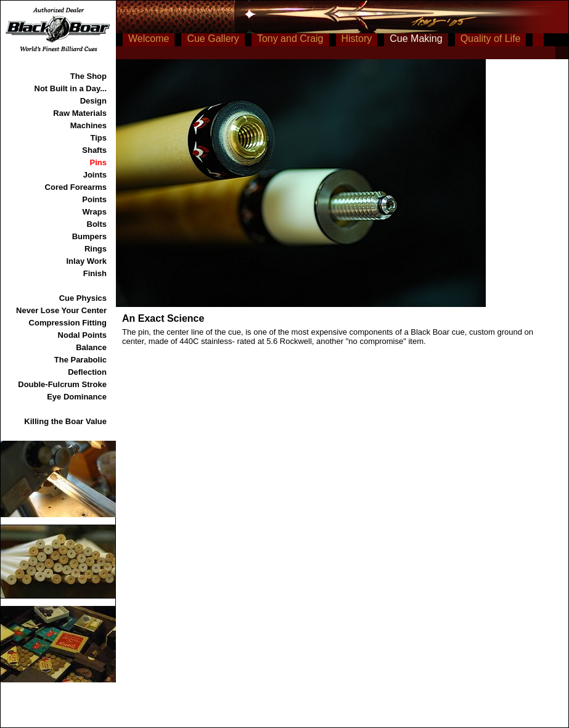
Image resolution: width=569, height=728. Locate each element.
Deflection (87, 372)
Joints (95, 175)
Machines (88, 125)
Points (94, 199)
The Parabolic (80, 360)
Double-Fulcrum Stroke (62, 384)
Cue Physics (83, 298)
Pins (98, 162)
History (357, 39)
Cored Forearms (76, 187)
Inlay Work (86, 261)
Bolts (97, 224)
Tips (99, 138)
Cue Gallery (213, 39)
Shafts (94, 150)
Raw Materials (80, 113)
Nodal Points (82, 335)
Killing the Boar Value (65, 421)
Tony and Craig (290, 39)
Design (93, 101)
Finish (95, 273)
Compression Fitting (68, 323)
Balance (91, 347)
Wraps (95, 212)
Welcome (149, 39)
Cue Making (416, 39)
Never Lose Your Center (61, 310)
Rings (96, 249)
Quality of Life (491, 39)
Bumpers (89, 236)
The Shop (88, 76)
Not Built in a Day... (71, 88)
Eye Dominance (77, 397)
